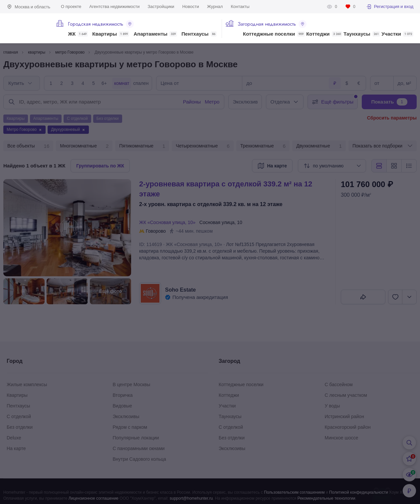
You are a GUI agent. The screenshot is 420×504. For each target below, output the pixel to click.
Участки (397, 34)
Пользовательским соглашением (294, 492)
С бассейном (339, 384)
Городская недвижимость (101, 24)
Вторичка (123, 395)
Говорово (156, 231)
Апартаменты (156, 34)
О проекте (71, 6)
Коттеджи (324, 34)
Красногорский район (348, 427)
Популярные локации (136, 438)
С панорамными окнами (139, 448)
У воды (332, 406)
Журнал (215, 6)
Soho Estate (180, 290)
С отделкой (19, 416)
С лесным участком (346, 395)
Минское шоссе (342, 438)
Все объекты (28, 146)
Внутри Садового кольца (140, 459)
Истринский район (344, 416)
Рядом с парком (130, 427)
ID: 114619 (151, 244)
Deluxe (14, 438)
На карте (16, 448)
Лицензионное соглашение (94, 498)
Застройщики (161, 6)
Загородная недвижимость (272, 24)
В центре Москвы (132, 384)
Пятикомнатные (142, 146)
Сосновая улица (217, 222)
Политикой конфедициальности (359, 492)
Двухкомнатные (319, 146)
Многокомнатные (84, 146)
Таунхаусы (362, 34)
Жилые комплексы (27, 384)
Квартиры (111, 34)
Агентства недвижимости (114, 6)
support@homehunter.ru (191, 498)
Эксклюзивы (126, 416)
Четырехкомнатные (203, 146)
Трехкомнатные (263, 146)
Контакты (240, 6)
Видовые (122, 406)
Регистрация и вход (390, 7)
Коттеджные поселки (274, 34)
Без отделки (20, 427)
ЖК (78, 34)
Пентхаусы (199, 34)
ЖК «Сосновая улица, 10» (169, 222)
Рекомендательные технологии (326, 498)
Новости (191, 6)
